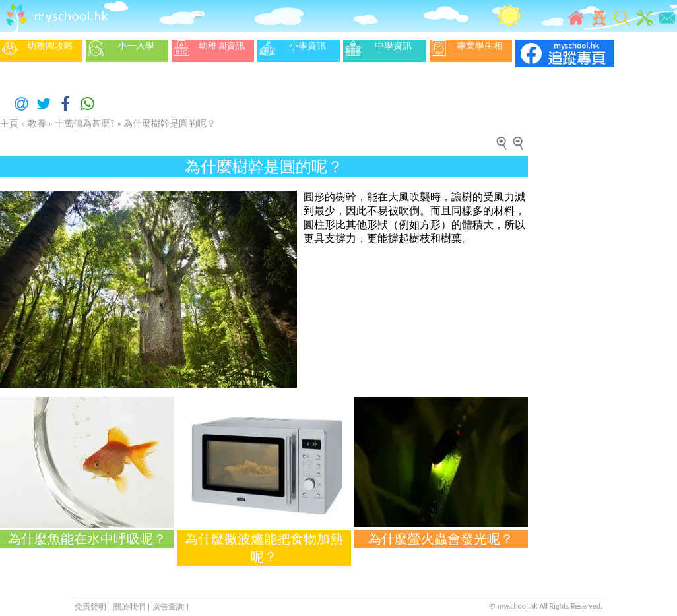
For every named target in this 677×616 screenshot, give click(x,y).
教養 (37, 124)
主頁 (9, 124)
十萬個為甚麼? (85, 124)
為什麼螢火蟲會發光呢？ (441, 539)
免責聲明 (90, 607)
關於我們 (130, 607)
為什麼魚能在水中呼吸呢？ (87, 539)
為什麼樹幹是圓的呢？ (170, 124)
